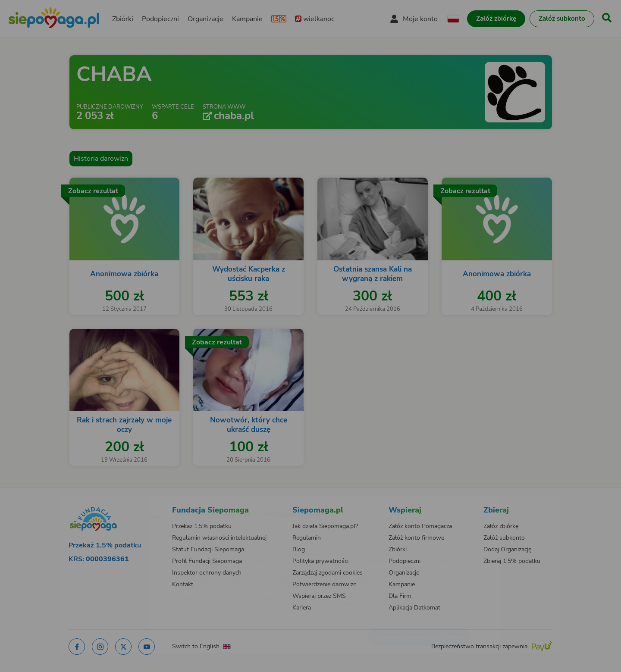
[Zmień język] (121, 502)
